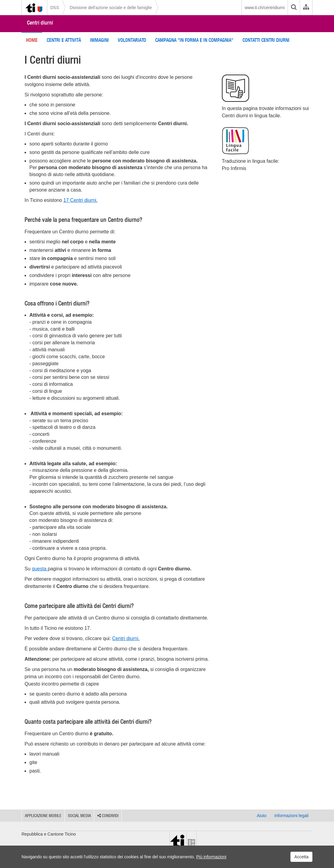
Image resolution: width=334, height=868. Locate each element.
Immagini (99, 40)
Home (32, 40)
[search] (294, 8)
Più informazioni (211, 857)
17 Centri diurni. (80, 200)
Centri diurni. (126, 638)
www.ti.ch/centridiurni (265, 8)
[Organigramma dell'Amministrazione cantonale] (306, 8)
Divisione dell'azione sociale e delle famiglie (111, 8)
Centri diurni (40, 23)
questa (40, 569)
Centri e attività (64, 40)
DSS (55, 8)
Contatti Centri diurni (266, 40)
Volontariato (132, 40)
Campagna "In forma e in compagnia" (194, 40)
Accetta (301, 857)
